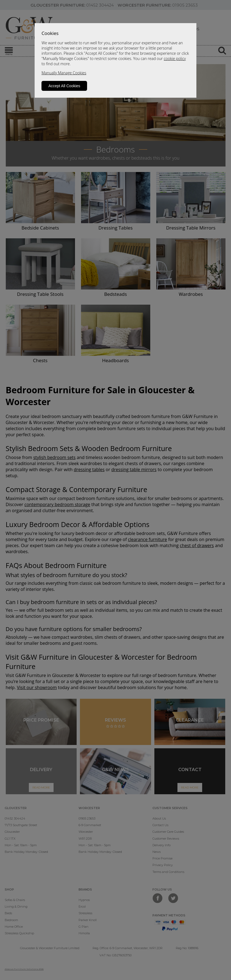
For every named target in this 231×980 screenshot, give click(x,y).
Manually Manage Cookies (64, 73)
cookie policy (175, 58)
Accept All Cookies (64, 86)
